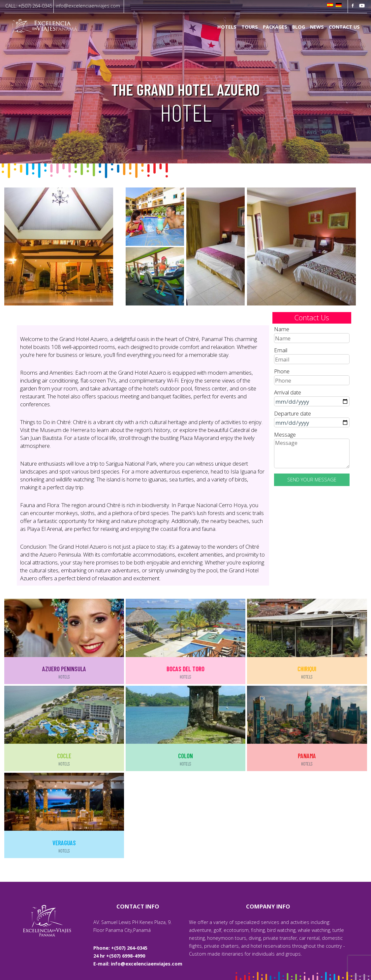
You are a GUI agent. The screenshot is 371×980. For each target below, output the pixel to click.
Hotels (227, 27)
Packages (275, 27)
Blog (299, 27)
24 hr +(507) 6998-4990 (119, 956)
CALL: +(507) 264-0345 (29, 6)
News (317, 27)
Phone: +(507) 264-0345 (120, 948)
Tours (250, 27)
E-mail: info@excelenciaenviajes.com (138, 964)
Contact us (344, 27)
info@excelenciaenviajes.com (88, 6)
